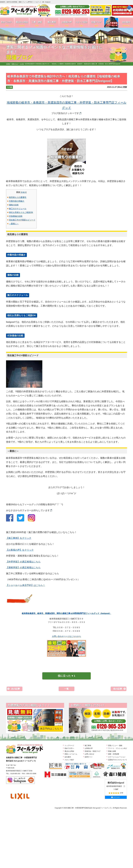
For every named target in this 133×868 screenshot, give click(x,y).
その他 (9, 87)
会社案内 (126, 24)
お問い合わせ (89, 754)
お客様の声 (67, 24)
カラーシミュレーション (117, 757)
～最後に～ (14, 224)
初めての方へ (7, 24)
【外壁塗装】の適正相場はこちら (23, 562)
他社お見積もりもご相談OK (21, 212)
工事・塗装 (37, 24)
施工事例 (52, 24)
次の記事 (15, 689)
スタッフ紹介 (81, 24)
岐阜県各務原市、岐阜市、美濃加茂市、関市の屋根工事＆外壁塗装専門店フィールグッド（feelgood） (67, 613)
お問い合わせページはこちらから (66, 636)
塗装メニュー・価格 (115, 746)
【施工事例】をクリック (19, 538)
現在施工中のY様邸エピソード (22, 220)
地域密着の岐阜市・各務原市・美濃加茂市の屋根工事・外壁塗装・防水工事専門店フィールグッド (67, 105)
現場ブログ (96, 24)
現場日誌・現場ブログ (93, 751)
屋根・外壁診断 (114, 754)
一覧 (66, 689)
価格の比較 (14, 205)
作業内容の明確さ (17, 201)
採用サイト (89, 757)
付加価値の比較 (16, 216)
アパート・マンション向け (118, 748)
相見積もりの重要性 (18, 197)
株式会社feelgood (116, 783)
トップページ (69, 746)
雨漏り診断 (112, 751)
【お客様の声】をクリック (20, 550)
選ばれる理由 (22, 24)
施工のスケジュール (18, 209)
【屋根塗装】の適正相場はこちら (23, 568)
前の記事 (118, 689)
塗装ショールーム (71, 754)
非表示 (24, 192)
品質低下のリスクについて (118, 760)
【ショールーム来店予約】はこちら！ (26, 585)
